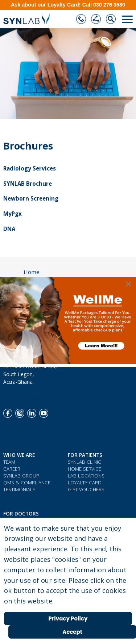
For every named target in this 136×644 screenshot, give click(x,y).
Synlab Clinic (85, 462)
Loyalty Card (85, 482)
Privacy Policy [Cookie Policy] (68, 618)
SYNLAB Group (21, 475)
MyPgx (13, 214)
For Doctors (21, 513)
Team (9, 462)
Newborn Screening (31, 198)
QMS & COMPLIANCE (27, 482)
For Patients (85, 455)
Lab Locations (86, 475)
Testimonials (19, 489)
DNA (9, 229)
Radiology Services (30, 168)
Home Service (85, 469)
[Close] (128, 284)
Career (12, 469)
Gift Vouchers (86, 489)
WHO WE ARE (19, 455)
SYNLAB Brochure (28, 184)
